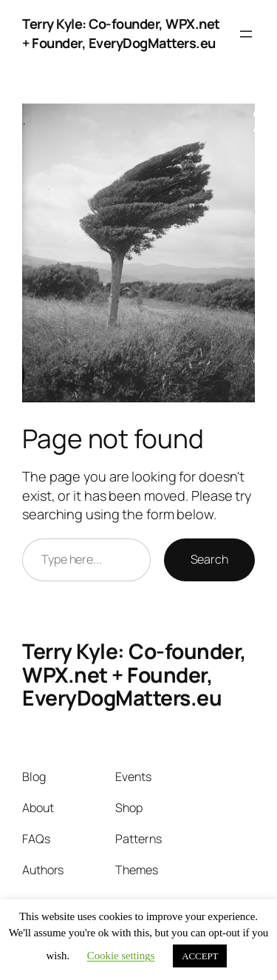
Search (209, 559)
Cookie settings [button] (121, 956)
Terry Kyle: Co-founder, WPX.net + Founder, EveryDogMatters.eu (121, 33)
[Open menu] (246, 34)
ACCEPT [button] (200, 956)
